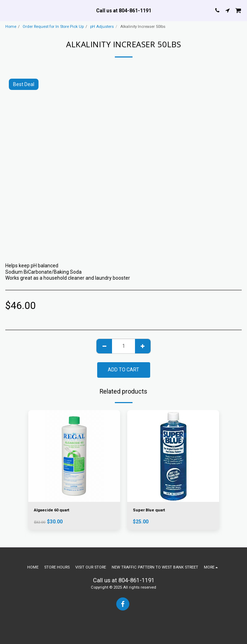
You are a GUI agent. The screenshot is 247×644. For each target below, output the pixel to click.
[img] (74, 456)
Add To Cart (123, 370)
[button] (8, 10)
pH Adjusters (102, 27)
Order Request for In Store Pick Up (53, 27)
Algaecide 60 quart (52, 510)
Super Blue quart (149, 510)
